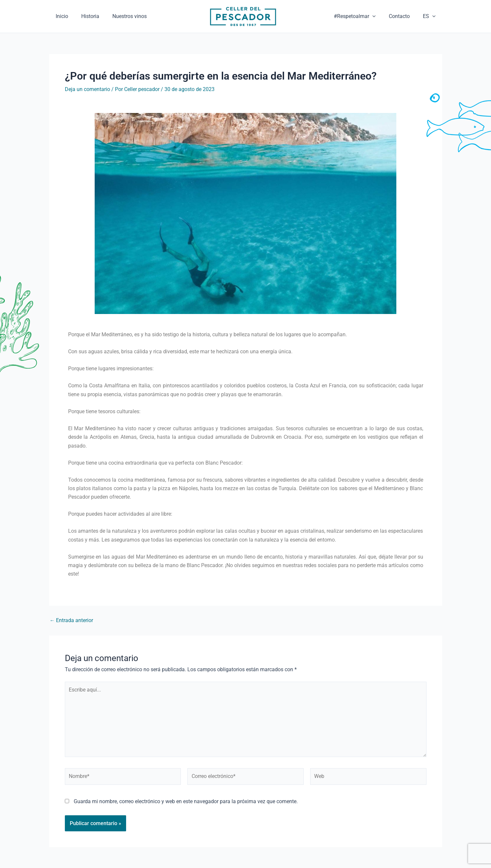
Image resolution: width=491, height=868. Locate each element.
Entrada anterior (72, 620)
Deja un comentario (87, 89)
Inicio (65, 16)
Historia (100, 16)
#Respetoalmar (361, 16)
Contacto (403, 16)
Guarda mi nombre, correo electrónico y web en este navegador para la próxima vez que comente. (186, 804)
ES (431, 16)
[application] (379, 16)
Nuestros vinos (146, 16)
